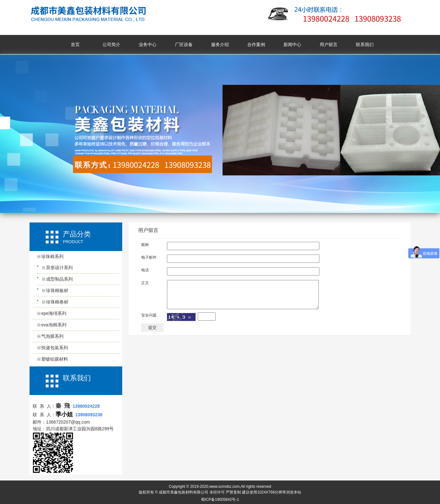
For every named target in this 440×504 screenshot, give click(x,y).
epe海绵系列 (54, 313)
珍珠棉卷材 (57, 302)
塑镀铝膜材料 (55, 359)
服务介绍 (220, 44)
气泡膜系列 (52, 336)
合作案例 (256, 44)
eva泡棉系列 (54, 325)
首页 (75, 44)
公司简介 (111, 44)
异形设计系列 (59, 268)
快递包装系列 (55, 348)
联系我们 (365, 44)
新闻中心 (292, 44)
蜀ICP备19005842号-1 (220, 500)
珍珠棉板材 (57, 290)
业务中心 (148, 44)
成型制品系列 (59, 279)
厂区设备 (184, 44)
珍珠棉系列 (52, 256)
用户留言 (329, 44)
